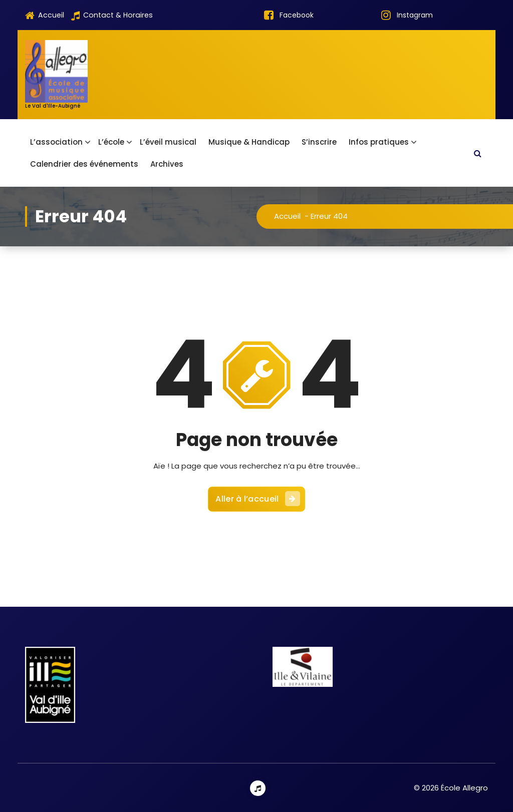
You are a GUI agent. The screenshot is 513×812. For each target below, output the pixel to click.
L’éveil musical (168, 142)
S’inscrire (319, 142)
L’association (56, 142)
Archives (167, 164)
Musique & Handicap (249, 142)
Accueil (45, 15)
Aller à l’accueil (258, 494)
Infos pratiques (379, 142)
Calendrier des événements (84, 164)
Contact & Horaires (112, 15)
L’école (111, 142)
